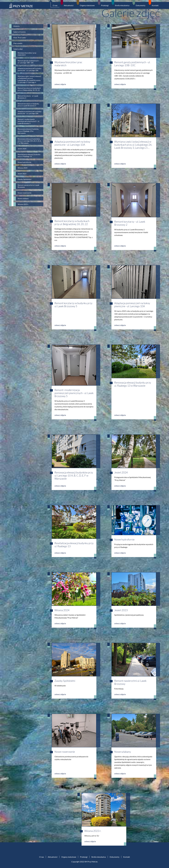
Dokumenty (115, 857)
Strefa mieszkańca (99, 857)
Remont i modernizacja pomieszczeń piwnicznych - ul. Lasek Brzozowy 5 (74, 393)
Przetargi (84, 857)
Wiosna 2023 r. (93, 831)
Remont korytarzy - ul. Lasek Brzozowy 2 (130, 223)
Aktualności (53, 857)
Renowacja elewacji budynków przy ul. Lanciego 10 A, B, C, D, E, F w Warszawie (74, 475)
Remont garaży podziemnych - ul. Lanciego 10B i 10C (132, 64)
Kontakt (127, 857)
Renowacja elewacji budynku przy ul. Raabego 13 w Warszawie (133, 384)
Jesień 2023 (121, 610)
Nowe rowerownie (65, 752)
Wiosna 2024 (62, 610)
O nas (42, 857)
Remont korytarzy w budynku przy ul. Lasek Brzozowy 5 (73, 305)
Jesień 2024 (121, 472)
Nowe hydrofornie (124, 539)
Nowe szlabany (123, 752)
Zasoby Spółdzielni (65, 681)
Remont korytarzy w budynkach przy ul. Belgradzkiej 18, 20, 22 (72, 223)
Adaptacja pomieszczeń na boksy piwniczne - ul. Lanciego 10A (72, 143)
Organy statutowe (69, 857)
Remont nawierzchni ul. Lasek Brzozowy (130, 682)
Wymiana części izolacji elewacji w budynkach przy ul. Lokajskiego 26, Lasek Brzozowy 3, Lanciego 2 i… (133, 145)
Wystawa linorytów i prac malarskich (68, 64)
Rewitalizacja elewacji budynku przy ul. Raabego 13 (74, 545)
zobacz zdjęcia (60, 84)
